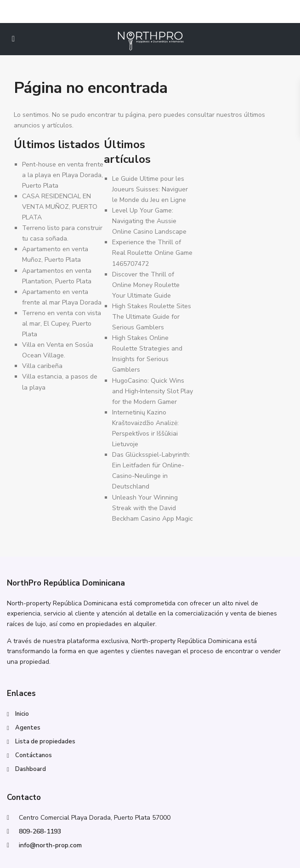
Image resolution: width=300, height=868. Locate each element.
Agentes (28, 728)
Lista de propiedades (45, 742)
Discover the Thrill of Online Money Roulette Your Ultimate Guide (146, 285)
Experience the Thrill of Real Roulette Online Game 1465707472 (152, 253)
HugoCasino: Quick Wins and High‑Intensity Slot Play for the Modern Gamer (153, 391)
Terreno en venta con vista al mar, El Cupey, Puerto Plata (62, 324)
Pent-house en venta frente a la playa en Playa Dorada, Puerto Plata (63, 175)
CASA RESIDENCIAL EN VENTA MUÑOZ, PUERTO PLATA (60, 207)
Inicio (22, 714)
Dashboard (31, 769)
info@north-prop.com (50, 845)
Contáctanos (34, 755)
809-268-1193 (40, 831)
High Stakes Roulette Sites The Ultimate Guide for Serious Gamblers (152, 317)
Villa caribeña (42, 366)
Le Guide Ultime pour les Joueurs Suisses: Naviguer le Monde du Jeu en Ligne (150, 189)
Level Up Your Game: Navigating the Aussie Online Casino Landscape (149, 221)
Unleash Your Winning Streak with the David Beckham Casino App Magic (153, 508)
